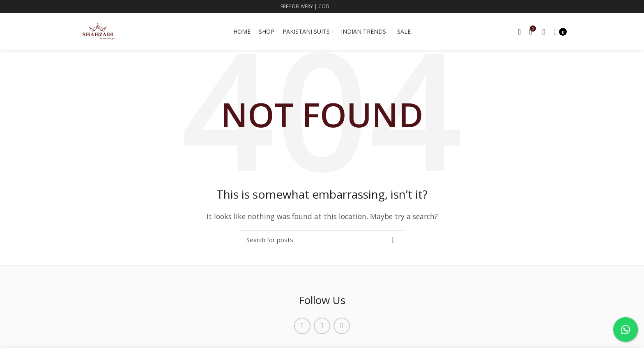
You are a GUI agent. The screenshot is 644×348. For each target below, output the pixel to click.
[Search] (322, 240)
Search (393, 240)
